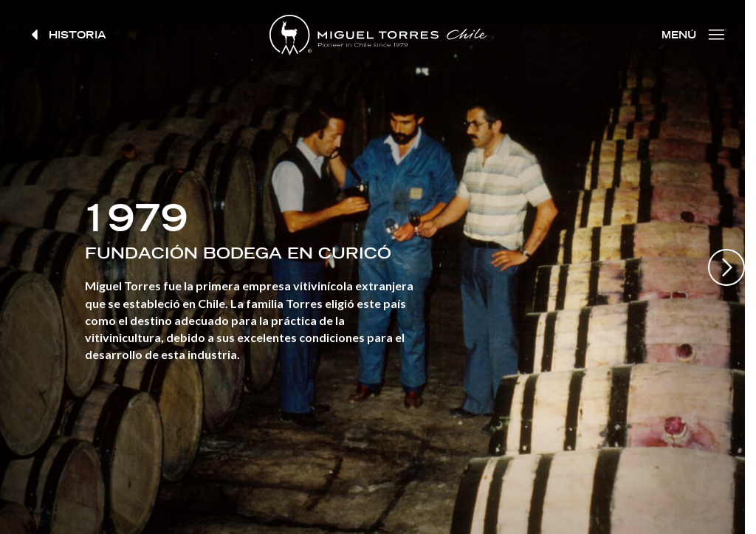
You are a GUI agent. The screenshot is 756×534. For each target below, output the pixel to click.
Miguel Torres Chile (378, 35)
